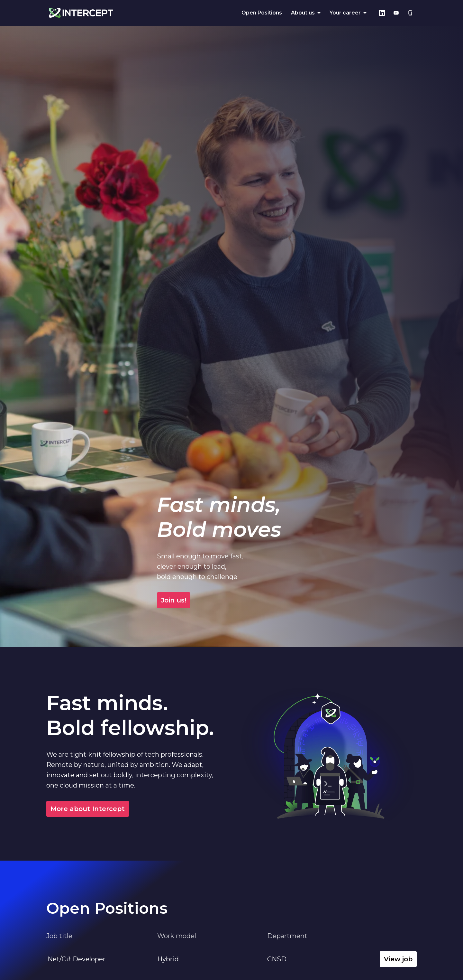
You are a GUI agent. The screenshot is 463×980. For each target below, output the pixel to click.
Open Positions (262, 13)
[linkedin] (382, 13)
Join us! (323, 600)
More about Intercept (88, 809)
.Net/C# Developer (76, 959)
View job (398, 959)
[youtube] (396, 13)
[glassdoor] (410, 13)
